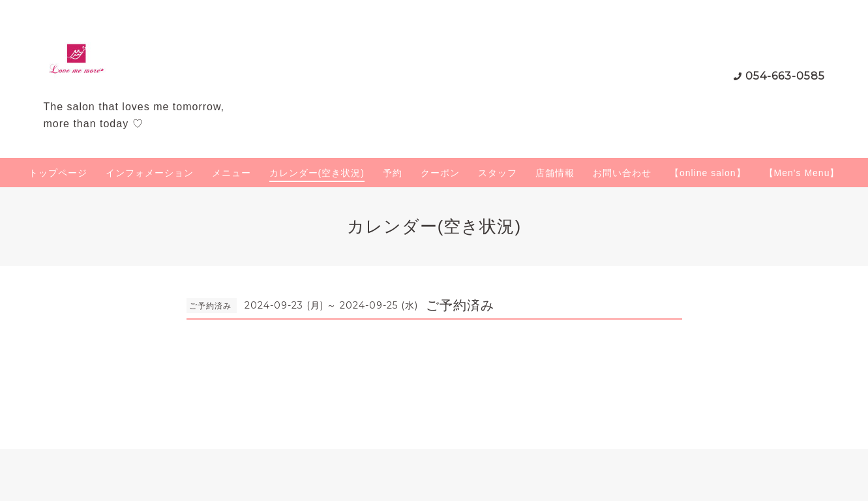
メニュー (232, 173)
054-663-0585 (785, 76)
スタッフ (498, 173)
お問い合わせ (622, 173)
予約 (393, 173)
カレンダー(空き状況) (317, 173)
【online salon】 (708, 173)
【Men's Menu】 (802, 173)
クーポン (440, 173)
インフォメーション (150, 173)
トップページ (58, 173)
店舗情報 (555, 173)
